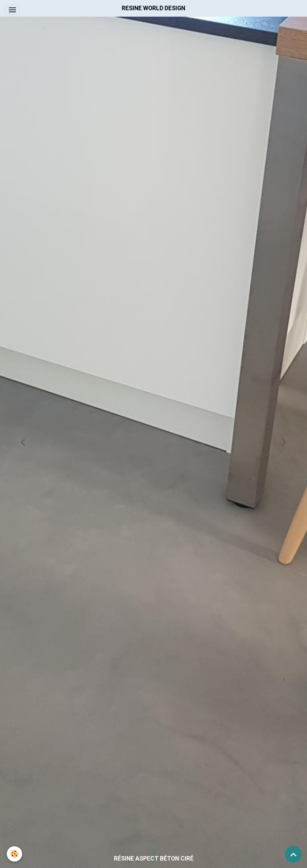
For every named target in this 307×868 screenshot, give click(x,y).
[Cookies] (14, 854)
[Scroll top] (293, 854)
